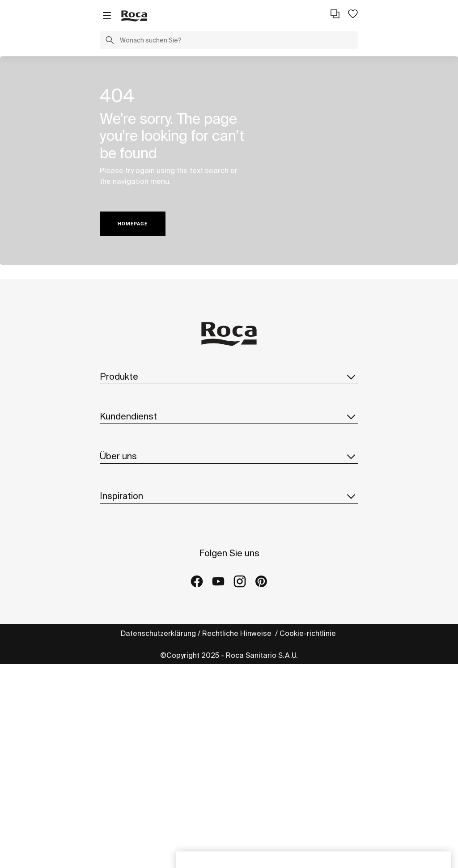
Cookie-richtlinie (309, 633)
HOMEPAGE (133, 224)
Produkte (229, 377)
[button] (110, 41)
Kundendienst (229, 416)
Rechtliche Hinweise (238, 633)
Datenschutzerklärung (158, 633)
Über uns (229, 456)
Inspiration (229, 496)
